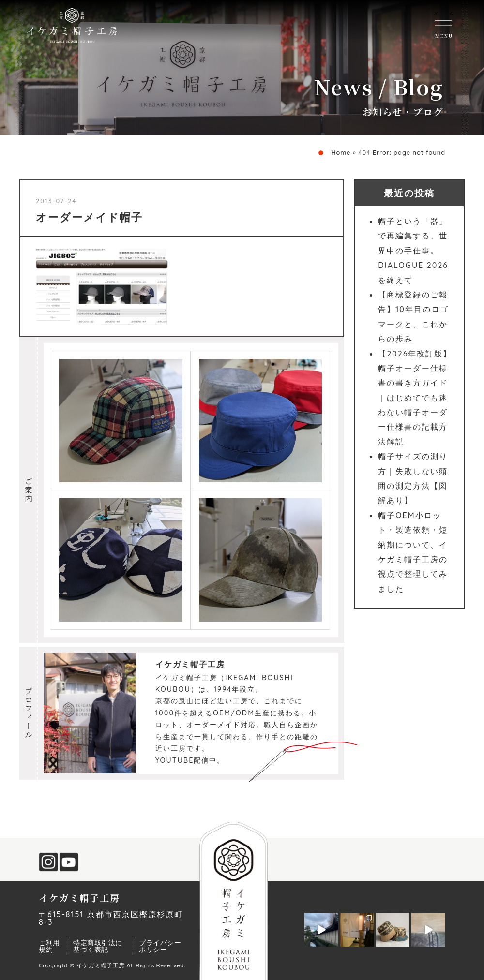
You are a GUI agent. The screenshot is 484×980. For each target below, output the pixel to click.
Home (341, 152)
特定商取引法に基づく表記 (98, 946)
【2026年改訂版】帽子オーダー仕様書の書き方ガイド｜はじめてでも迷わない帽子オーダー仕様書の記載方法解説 (415, 398)
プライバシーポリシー (160, 946)
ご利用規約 (49, 946)
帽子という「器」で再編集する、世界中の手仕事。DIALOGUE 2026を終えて (413, 251)
